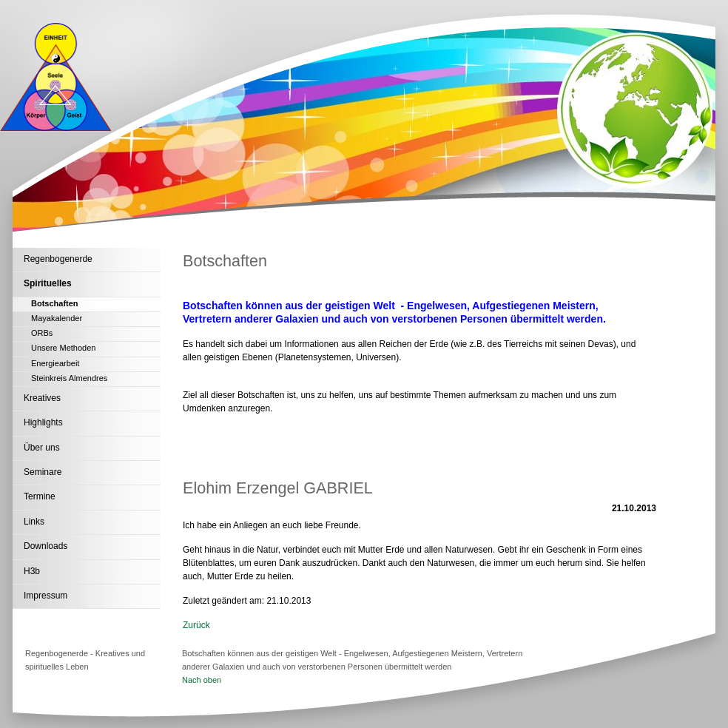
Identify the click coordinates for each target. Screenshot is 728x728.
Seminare (43, 472)
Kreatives (42, 398)
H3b (32, 571)
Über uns (42, 448)
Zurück (196, 625)
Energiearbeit (55, 363)
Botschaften (55, 303)
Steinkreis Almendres (69, 378)
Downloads (45, 546)
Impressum (45, 596)
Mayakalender (57, 318)
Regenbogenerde (58, 259)
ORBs (42, 333)
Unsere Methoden (63, 348)
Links (34, 522)
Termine (40, 496)
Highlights (43, 422)
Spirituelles (48, 283)
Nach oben (202, 680)
